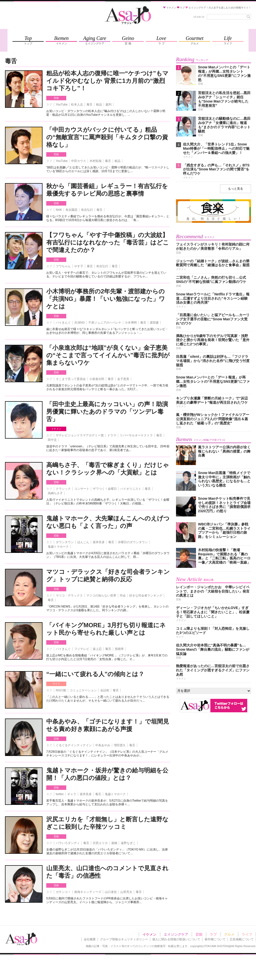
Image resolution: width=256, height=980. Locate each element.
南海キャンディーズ (88, 892)
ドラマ (112, 435)
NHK (59, 210)
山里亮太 (126, 892)
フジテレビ (82, 649)
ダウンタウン (65, 542)
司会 (123, 596)
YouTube (62, 105)
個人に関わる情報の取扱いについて (176, 939)
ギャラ (72, 794)
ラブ (213, 934)
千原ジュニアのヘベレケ (105, 323)
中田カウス (78, 161)
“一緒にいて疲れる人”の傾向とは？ (95, 674)
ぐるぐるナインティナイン (74, 745)
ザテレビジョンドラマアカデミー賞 (80, 435)
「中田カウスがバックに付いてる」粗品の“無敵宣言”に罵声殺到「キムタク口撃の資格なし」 (107, 137)
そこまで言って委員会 (71, 379)
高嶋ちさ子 (55, 493)
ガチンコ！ (63, 892)
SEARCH (199, 17)
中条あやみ (103, 745)
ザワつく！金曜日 (105, 489)
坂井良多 (99, 542)
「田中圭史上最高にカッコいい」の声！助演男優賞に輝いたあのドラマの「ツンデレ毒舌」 (107, 412)
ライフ (56, 684)
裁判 (108, 105)
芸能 (56, 98)
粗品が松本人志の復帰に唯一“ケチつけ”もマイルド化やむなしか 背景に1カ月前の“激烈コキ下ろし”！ (107, 81)
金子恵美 (123, 379)
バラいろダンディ (68, 843)
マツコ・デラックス (69, 596)
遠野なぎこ (128, 843)
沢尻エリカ (100, 843)
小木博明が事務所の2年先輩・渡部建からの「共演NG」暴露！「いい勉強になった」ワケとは (106, 299)
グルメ (229, 934)
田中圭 (52, 440)
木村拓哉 (95, 161)
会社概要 (90, 939)
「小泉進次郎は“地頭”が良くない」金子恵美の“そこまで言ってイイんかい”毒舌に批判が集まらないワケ (108, 355)
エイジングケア (176, 934)
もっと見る (235, 189)
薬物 (114, 843)
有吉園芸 (71, 210)
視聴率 (119, 649)
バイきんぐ (63, 323)
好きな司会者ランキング (146, 596)
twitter (60, 794)
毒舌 (89, 105)
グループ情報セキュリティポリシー (124, 939)
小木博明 (131, 323)
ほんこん (83, 542)
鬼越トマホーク (58, 547)
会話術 (105, 690)
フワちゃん (63, 266)
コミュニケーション (83, 690)
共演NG (79, 323)
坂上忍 (97, 649)
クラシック (63, 489)
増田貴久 (120, 745)
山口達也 (111, 892)
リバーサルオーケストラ (136, 435)
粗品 (99, 105)
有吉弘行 (87, 210)
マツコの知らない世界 (101, 596)
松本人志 (77, 105)
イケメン (56, 429)
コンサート (82, 489)
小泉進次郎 (97, 379)
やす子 (79, 266)
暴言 (90, 266)
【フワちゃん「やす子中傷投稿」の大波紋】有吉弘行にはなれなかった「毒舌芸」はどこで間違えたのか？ (108, 242)
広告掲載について (242, 939)
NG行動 (61, 690)
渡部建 (154, 323)
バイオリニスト (131, 489)
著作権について (215, 939)
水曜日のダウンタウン (133, 542)
